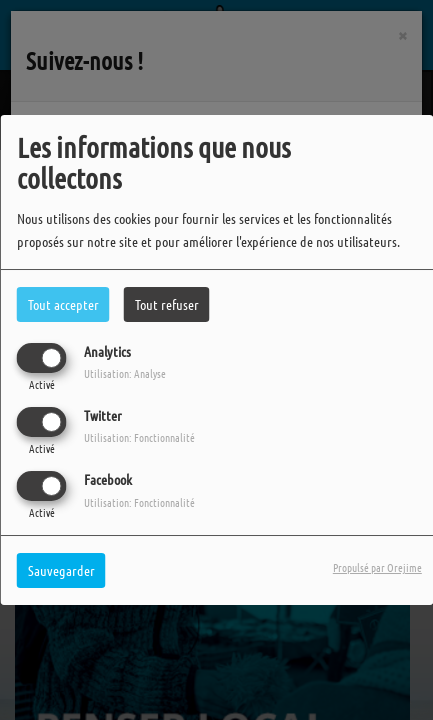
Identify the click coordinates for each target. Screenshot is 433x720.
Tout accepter (63, 304)
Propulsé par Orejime (377, 567)
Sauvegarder (61, 570)
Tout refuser (167, 304)
